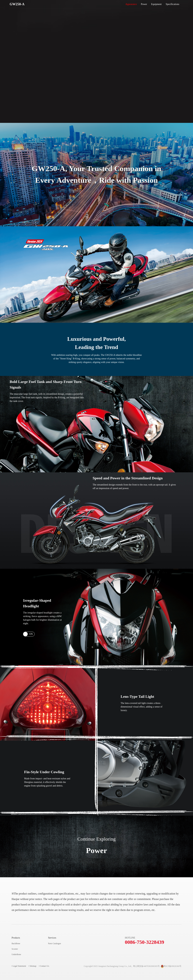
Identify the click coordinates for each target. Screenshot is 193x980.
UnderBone (16, 954)
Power (144, 4)
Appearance (131, 4)
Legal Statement (19, 966)
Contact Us (45, 966)
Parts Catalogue (55, 943)
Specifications (172, 4)
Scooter (15, 949)
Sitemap (33, 966)
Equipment (156, 4)
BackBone (16, 943)
